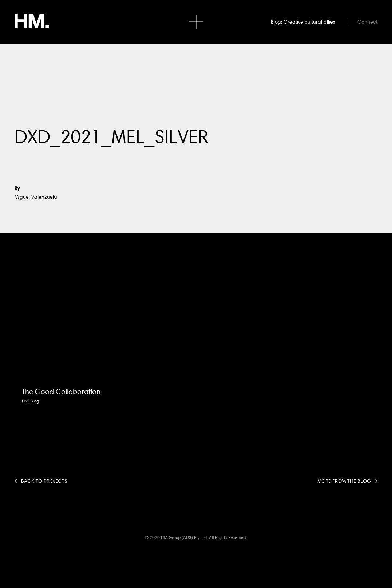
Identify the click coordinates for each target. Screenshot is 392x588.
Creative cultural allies (309, 22)
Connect (367, 22)
